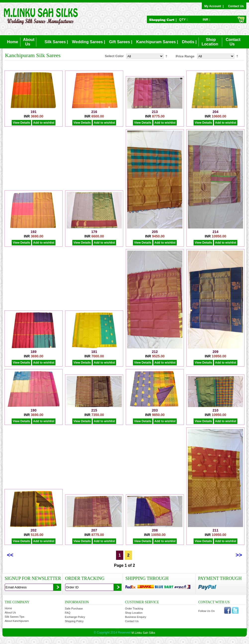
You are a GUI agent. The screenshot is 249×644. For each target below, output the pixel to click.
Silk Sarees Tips (15, 617)
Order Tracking (134, 608)
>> (239, 555)
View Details (21, 123)
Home (12, 42)
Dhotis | (189, 42)
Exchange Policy (75, 617)
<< (10, 555)
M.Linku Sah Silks (143, 633)
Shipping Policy (74, 621)
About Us (10, 612)
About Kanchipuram (17, 621)
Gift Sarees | (121, 42)
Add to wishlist (44, 123)
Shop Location (134, 613)
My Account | (215, 6)
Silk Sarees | (56, 42)
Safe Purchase (74, 608)
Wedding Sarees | (89, 42)
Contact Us (236, 6)
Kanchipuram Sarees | (157, 42)
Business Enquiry (136, 617)
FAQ (68, 613)
